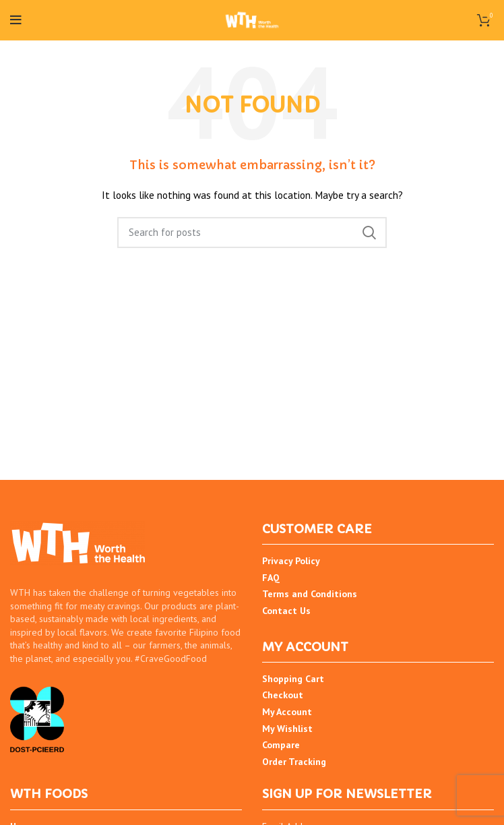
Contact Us (286, 611)
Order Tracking (294, 762)
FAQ (271, 578)
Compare (281, 745)
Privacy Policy (291, 561)
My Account (287, 712)
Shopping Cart (293, 679)
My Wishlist (287, 729)
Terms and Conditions (310, 594)
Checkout (283, 695)
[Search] (252, 233)
